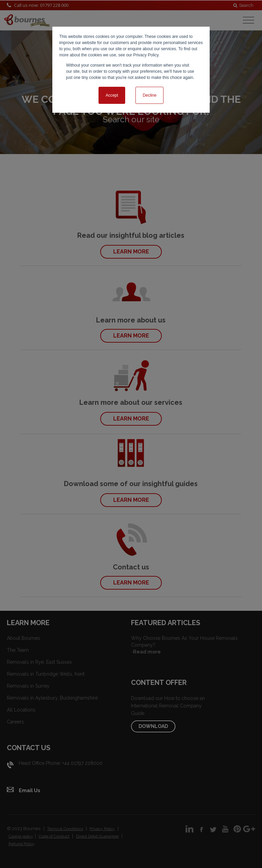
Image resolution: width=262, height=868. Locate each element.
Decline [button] (149, 95)
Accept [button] (112, 95)
